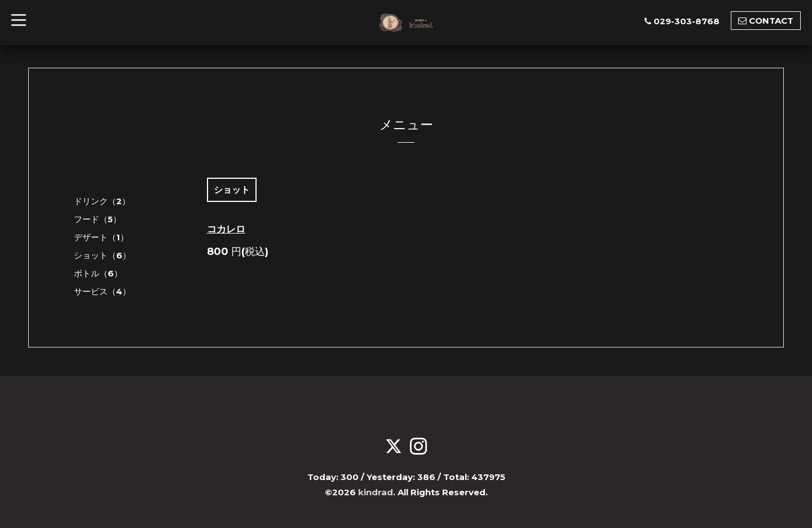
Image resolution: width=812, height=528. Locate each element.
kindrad (376, 492)
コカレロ (226, 229)
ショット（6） (102, 255)
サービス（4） (102, 291)
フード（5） (98, 219)
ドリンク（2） (102, 201)
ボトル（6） (98, 273)
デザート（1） (101, 237)
